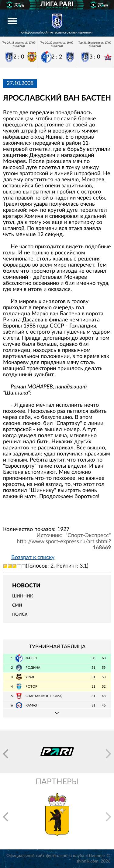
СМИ (17, 605)
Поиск (20, 615)
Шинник (22, 596)
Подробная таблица (57, 713)
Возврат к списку (33, 558)
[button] (6, 754)
